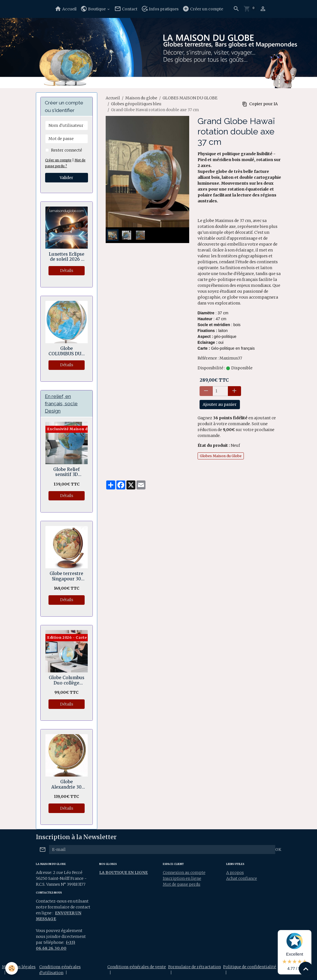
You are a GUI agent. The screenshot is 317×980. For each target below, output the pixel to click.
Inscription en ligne (182, 878)
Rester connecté (67, 150)
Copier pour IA (260, 104)
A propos (235, 873)
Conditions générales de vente (137, 967)
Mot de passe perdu (182, 884)
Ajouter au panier (220, 404)
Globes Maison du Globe (221, 456)
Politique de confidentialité (250, 967)
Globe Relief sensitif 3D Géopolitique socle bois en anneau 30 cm (67, 472)
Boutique (93, 9)
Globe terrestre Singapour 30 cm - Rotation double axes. (66, 576)
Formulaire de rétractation (195, 967)
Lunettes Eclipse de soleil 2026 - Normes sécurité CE (67, 257)
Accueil (66, 9)
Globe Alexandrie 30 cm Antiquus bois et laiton (66, 785)
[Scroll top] (306, 969)
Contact (126, 9)
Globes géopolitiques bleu (136, 104)
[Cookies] (12, 968)
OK (278, 850)
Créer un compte (203, 9)
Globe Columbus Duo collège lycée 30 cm (67, 680)
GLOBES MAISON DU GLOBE (190, 98)
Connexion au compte (184, 873)
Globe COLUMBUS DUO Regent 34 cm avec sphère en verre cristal (67, 351)
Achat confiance (242, 878)
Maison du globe (141, 98)
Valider (66, 178)
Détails (67, 271)
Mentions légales (19, 967)
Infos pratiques (160, 9)
